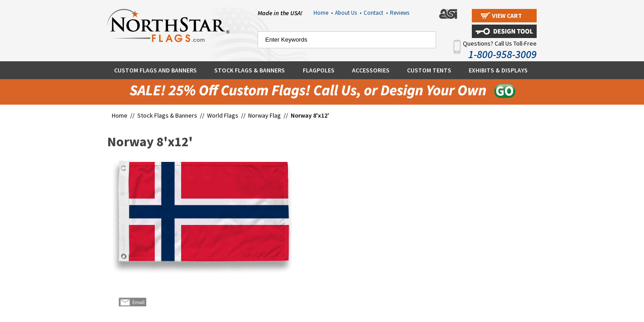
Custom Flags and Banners (155, 70)
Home (323, 13)
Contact (376, 13)
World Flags (223, 115)
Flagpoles (319, 70)
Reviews (400, 13)
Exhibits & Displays (498, 70)
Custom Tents (429, 70)
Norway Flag (265, 115)
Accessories (371, 70)
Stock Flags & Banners (250, 70)
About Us (348, 13)
